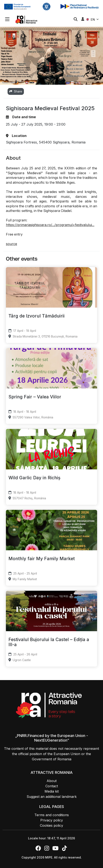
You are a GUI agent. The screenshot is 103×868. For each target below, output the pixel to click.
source (12, 244)
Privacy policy (52, 820)
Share (16, 91)
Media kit (52, 791)
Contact (52, 786)
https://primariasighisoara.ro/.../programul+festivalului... (50, 225)
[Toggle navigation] (7, 19)
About (52, 781)
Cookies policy (51, 825)
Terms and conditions (52, 815)
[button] (7, 20)
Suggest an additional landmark (52, 797)
